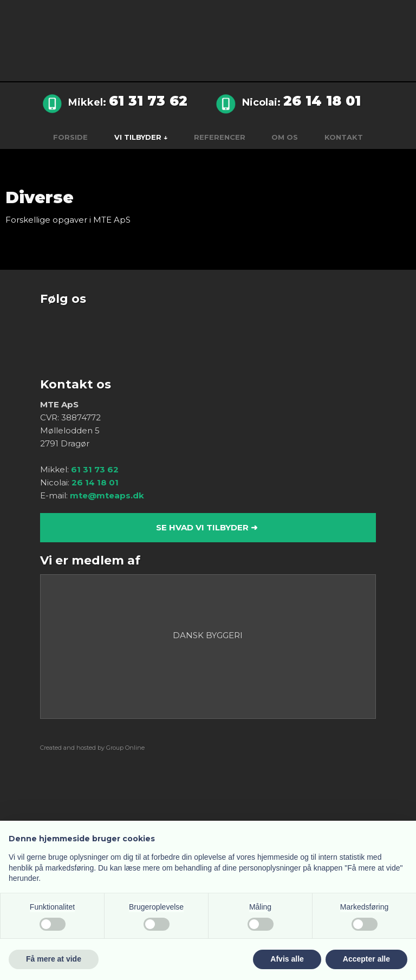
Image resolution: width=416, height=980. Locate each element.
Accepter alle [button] (366, 959)
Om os (285, 137)
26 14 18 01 (322, 101)
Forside (70, 137)
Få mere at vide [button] (54, 959)
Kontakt (344, 137)
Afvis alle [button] (287, 959)
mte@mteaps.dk (107, 495)
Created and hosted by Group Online (92, 748)
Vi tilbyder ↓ (141, 137)
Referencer (220, 137)
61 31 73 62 (148, 101)
